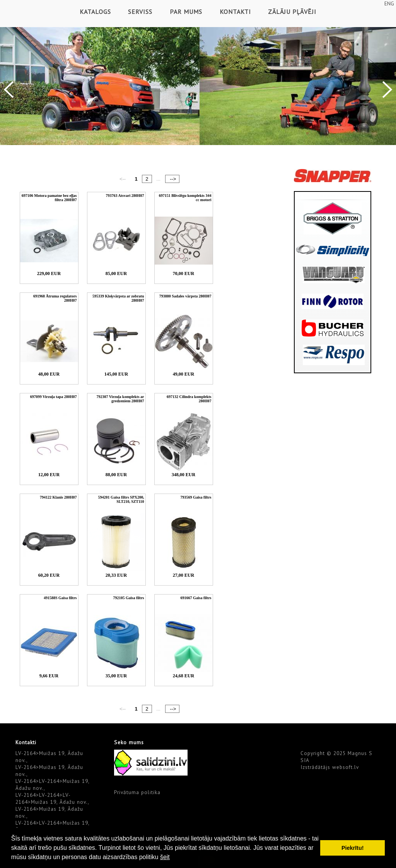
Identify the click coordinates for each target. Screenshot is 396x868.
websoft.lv (346, 767)
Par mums (186, 12)
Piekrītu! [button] (353, 848)
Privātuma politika (137, 792)
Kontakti (235, 12)
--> (172, 179)
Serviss (140, 12)
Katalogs (95, 12)
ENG (389, 3)
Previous (9, 90)
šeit (165, 857)
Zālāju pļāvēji (292, 12)
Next (387, 90)
